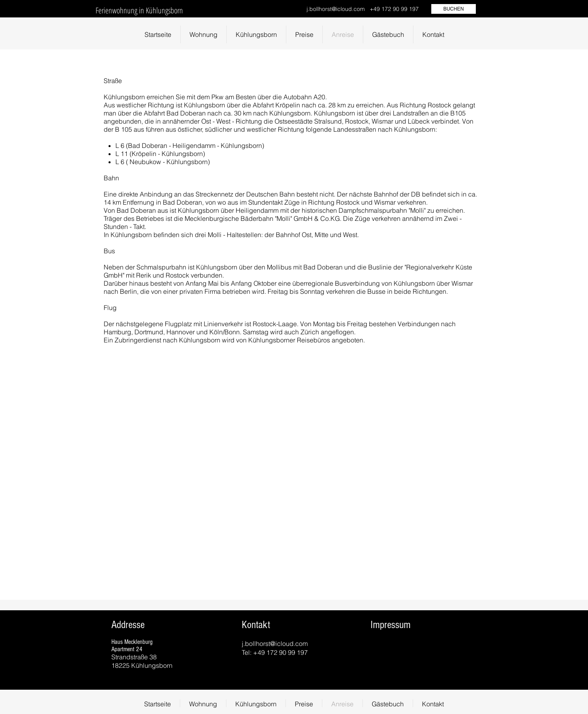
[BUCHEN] (454, 9)
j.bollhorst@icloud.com (336, 9)
